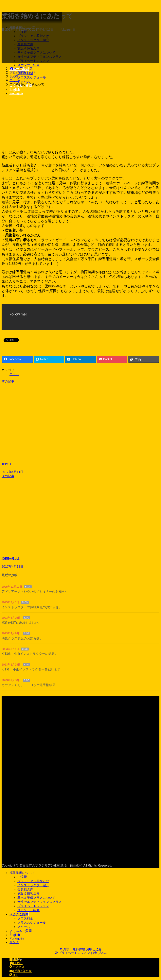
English (15, 935)
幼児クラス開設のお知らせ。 (22, 638)
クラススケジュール (32, 77)
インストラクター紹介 (33, 885)
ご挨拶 (22, 877)
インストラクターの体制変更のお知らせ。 (32, 607)
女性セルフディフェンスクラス (40, 902)
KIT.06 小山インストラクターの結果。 (30, 654)
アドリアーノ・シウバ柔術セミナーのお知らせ (35, 591)
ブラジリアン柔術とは (33, 881)
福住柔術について (22, 873)
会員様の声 (25, 889)
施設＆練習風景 (28, 894)
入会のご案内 (19, 914)
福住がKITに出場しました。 (21, 623)
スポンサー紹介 (28, 65)
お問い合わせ (21, 971)
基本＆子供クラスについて (36, 898)
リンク (14, 942)
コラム (14, 374)
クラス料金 (25, 73)
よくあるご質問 (21, 931)
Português (17, 938)
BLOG (28, 587)
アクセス (24, 82)
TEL (14, 975)
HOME (16, 963)
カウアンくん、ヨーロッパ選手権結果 (28, 685)
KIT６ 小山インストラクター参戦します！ (33, 669)
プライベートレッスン (33, 906)
